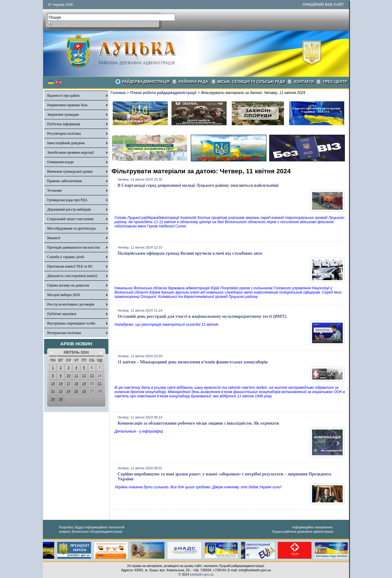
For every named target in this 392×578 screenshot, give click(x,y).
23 (60, 391)
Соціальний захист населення (70, 219)
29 (53, 399)
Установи (55, 190)
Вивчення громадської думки (70, 171)
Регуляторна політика (64, 133)
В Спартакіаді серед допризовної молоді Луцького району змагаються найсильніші (198, 185)
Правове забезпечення (64, 181)
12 (84, 376)
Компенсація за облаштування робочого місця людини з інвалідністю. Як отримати (198, 423)
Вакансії (54, 238)
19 (84, 384)
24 (68, 391)
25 (76, 391)
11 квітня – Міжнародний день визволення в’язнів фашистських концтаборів (193, 362)
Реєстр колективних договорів (71, 304)
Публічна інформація (64, 124)
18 (76, 384)
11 (76, 376)
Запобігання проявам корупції (70, 152)
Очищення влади (60, 162)
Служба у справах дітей (66, 257)
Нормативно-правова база (67, 105)
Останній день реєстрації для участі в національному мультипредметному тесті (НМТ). (202, 316)
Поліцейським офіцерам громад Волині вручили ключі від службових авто (190, 253)
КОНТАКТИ (304, 82)
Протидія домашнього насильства (73, 247)
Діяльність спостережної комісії (72, 276)
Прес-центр (335, 82)
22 (53, 391)
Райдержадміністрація (146, 82)
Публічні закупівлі (62, 314)
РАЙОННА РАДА (194, 82)
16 (60, 384)
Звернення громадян (63, 114)
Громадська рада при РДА (67, 200)
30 (60, 399)
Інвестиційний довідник (66, 143)
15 (53, 384)
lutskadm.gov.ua (202, 574)
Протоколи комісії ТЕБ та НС (70, 266)
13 (92, 376)
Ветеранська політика (64, 333)
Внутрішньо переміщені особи (71, 323)
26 (84, 391)
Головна (118, 93)
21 (100, 384)
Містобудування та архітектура (72, 228)
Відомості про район (63, 96)
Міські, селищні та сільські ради (251, 82)
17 (68, 384)
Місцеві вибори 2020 (64, 295)
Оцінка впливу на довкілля (68, 285)
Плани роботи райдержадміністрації (163, 93)
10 (68, 376)
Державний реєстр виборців (69, 209)
